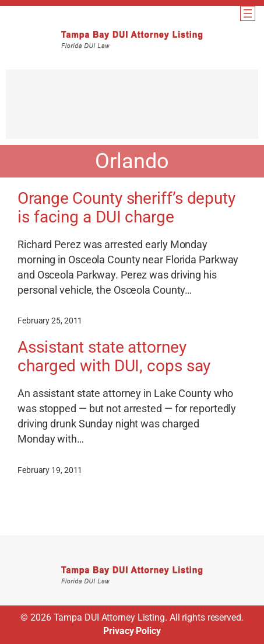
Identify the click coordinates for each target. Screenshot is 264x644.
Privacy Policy (132, 631)
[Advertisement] (132, 110)
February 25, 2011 (50, 321)
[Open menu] (248, 13)
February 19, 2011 (50, 470)
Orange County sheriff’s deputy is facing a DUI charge (126, 208)
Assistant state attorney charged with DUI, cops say (114, 357)
